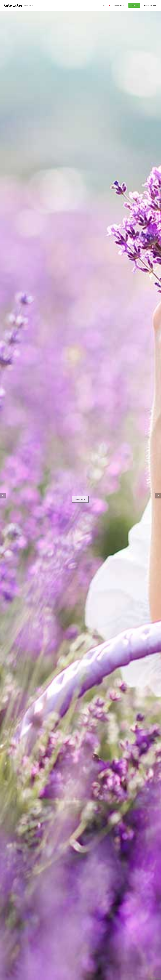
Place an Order (150, 6)
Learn (103, 6)
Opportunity (119, 6)
